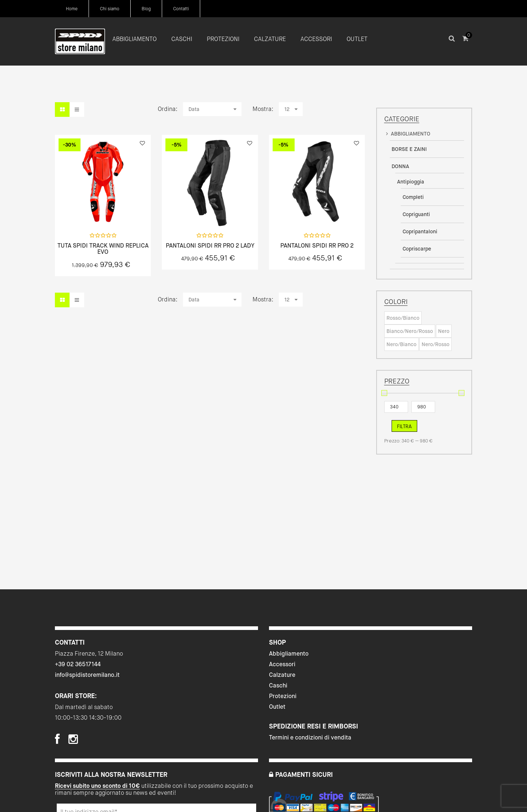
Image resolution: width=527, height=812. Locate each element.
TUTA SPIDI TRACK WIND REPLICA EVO (103, 249)
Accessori (282, 664)
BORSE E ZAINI (409, 149)
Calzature (282, 675)
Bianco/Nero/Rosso (410, 331)
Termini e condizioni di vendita (310, 737)
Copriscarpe (417, 249)
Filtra (404, 426)
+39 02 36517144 (78, 664)
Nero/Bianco (401, 344)
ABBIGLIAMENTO (411, 134)
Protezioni (283, 696)
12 (287, 109)
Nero (444, 331)
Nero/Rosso (436, 344)
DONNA (400, 166)
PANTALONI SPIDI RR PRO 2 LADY (210, 246)
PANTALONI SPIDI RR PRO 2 (317, 246)
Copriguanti (416, 214)
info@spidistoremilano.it (87, 675)
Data (194, 109)
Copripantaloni (420, 231)
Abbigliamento (289, 654)
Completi (413, 197)
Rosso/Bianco (403, 318)
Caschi (278, 685)
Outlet (277, 707)
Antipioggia (411, 182)
